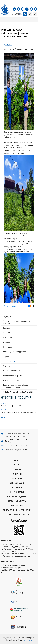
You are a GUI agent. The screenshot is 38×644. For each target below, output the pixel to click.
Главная (4, 25)
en (35, 14)
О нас (10, 25)
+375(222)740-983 (15, 441)
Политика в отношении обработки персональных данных (17, 386)
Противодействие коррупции (14, 352)
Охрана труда (8, 338)
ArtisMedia (27, 640)
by (30, 14)
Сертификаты (17, 492)
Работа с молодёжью (11, 371)
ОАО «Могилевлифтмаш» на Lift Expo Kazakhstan (17, 406)
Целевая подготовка (11, 380)
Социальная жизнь (10, 362)
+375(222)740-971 (29, 441)
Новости (17, 469)
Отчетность (7, 347)
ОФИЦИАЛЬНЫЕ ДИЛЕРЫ (17, 497)
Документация (17, 483)
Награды (6, 328)
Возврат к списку (10, 306)
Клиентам (17, 478)
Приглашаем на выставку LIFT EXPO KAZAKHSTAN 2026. (19, 412)
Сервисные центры (17, 501)
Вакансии (6, 342)
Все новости (5, 417)
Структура (7, 317)
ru (25, 14)
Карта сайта (17, 506)
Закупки (6, 357)
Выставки (6, 366)
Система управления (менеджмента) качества (17, 322)
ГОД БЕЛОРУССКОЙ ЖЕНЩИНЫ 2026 (18, 392)
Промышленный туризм (12, 376)
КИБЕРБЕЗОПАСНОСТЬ (19, 515)
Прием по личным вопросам (17, 510)
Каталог (17, 465)
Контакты (17, 474)
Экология (6, 333)
